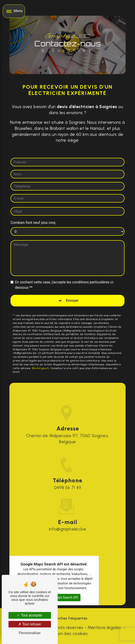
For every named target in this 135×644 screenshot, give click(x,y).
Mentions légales (104, 628)
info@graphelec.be (68, 523)
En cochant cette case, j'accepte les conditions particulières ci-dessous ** (64, 285)
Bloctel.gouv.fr (41, 368)
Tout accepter (30, 615)
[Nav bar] (14, 11)
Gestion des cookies (67, 634)
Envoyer (72, 301)
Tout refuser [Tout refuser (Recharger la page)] (30, 624)
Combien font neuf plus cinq (33, 223)
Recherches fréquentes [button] (67, 618)
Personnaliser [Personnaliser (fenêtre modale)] (30, 633)
